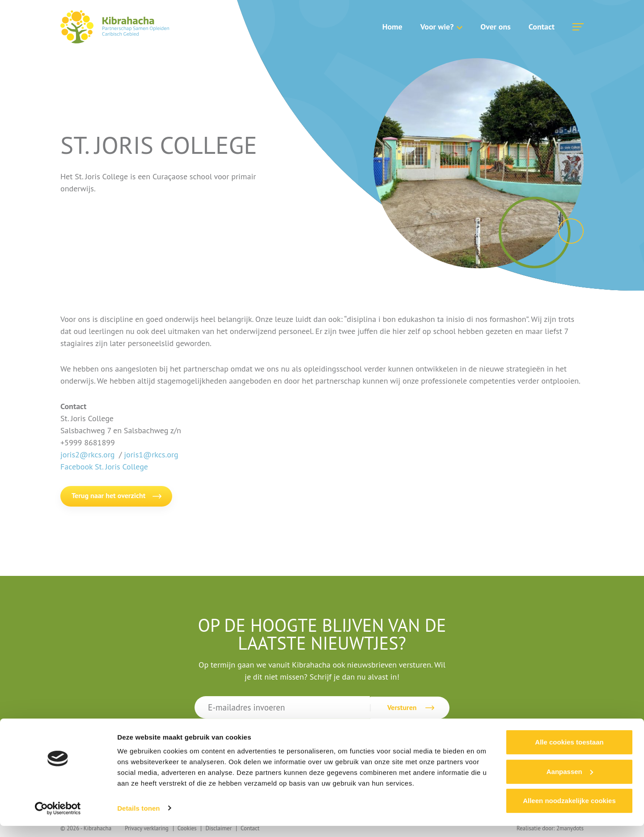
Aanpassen (570, 783)
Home (392, 27)
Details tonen (138, 819)
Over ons (495, 27)
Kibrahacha (115, 27)
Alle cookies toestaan (569, 754)
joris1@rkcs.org (151, 454)
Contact (542, 27)
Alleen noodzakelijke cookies (569, 812)
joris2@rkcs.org (87, 454)
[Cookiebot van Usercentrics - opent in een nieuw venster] (58, 820)
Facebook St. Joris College (104, 467)
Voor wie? (437, 27)
